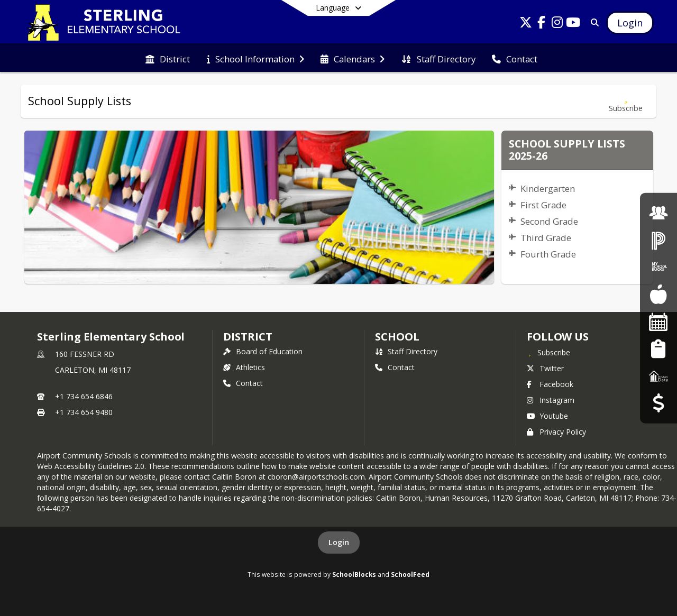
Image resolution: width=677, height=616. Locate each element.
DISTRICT (248, 337)
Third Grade (546, 238)
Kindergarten (548, 189)
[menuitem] (168, 58)
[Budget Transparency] (658, 403)
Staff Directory (406, 351)
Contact (243, 383)
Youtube (547, 416)
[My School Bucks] (658, 267)
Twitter (545, 368)
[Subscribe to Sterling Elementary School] (548, 352)
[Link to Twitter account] (526, 24)
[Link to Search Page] (593, 22)
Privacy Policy (556, 432)
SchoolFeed (410, 574)
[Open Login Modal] (630, 23)
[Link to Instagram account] (557, 24)
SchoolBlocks (354, 574)
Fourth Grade (548, 254)
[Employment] (658, 213)
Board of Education (263, 351)
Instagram (551, 400)
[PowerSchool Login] (658, 240)
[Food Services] (658, 294)
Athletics (244, 367)
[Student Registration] (658, 349)
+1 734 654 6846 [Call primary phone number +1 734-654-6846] (84, 396)
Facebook (550, 384)
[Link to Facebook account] (542, 24)
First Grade (543, 205)
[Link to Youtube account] (573, 24)
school (397, 337)
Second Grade (549, 221)
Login (339, 542)
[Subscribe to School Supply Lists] (626, 101)
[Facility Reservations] (658, 322)
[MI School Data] (658, 376)
